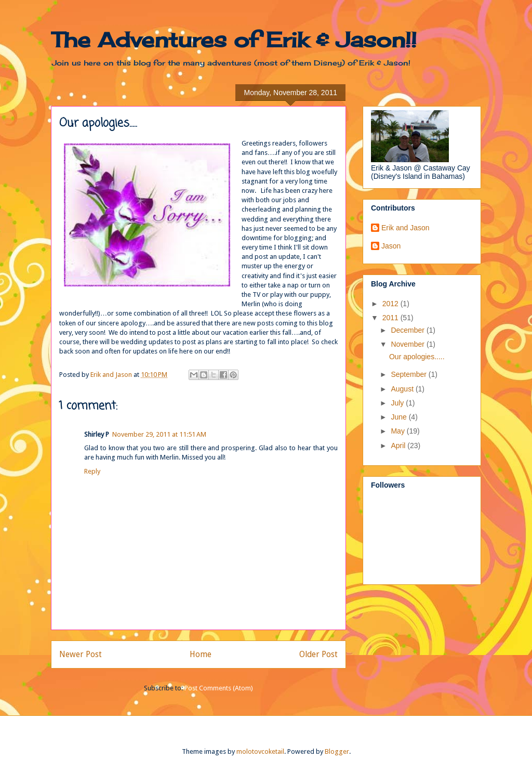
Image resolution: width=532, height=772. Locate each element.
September (409, 374)
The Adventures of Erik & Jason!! (234, 40)
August (403, 389)
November (408, 344)
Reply (92, 471)
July (398, 403)
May (398, 431)
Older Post (318, 654)
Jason (391, 246)
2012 (391, 304)
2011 (391, 318)
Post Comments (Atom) (219, 688)
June (400, 417)
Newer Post (81, 654)
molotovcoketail (260, 751)
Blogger (337, 751)
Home (201, 654)
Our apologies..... (417, 357)
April (399, 446)
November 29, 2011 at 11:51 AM (159, 434)
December (408, 330)
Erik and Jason (405, 228)
